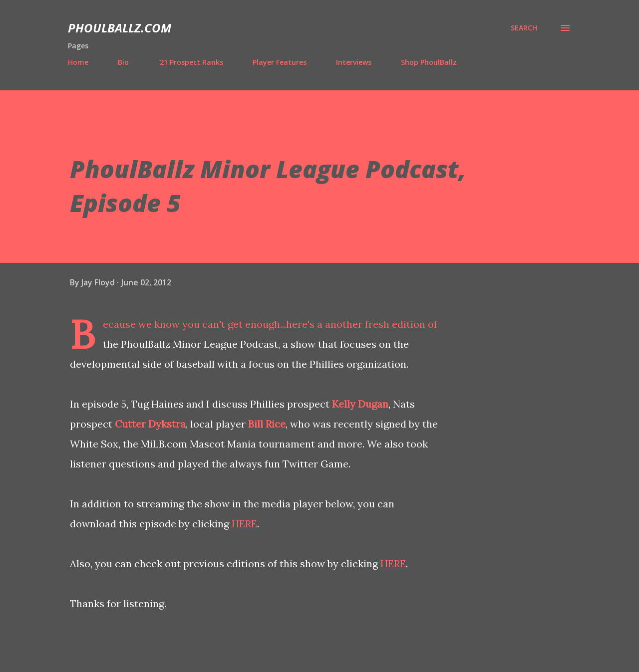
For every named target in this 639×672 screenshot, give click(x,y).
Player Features (280, 62)
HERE (244, 524)
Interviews (354, 62)
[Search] (524, 28)
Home (78, 62)
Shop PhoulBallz (429, 62)
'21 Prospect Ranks (191, 62)
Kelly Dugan (360, 404)
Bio (123, 62)
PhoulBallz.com (120, 28)
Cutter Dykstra (150, 424)
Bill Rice (267, 424)
